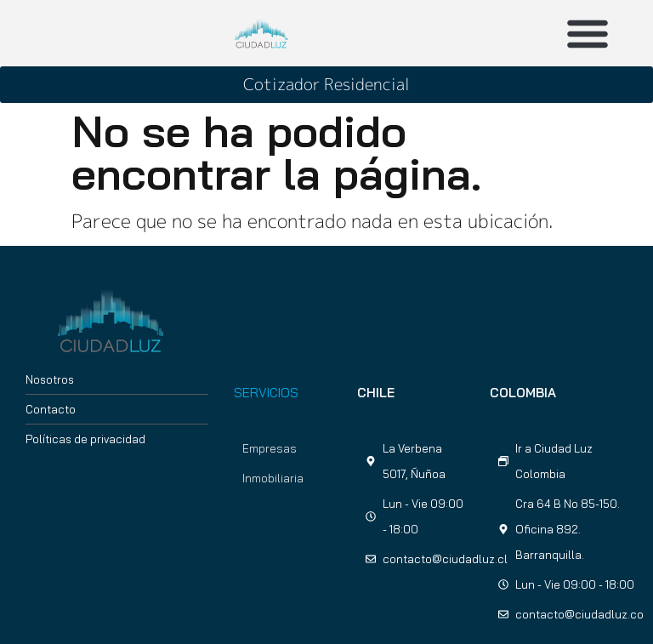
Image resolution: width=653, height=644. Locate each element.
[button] (588, 33)
